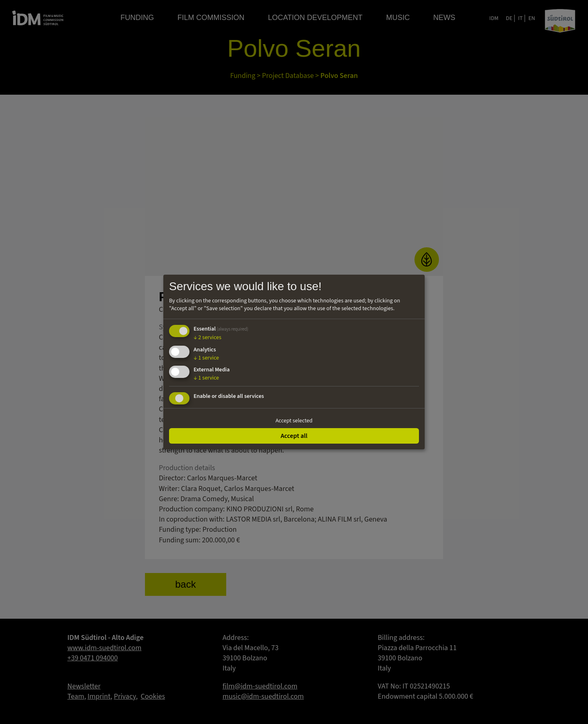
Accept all (294, 436)
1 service (206, 358)
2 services (207, 338)
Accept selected (294, 421)
